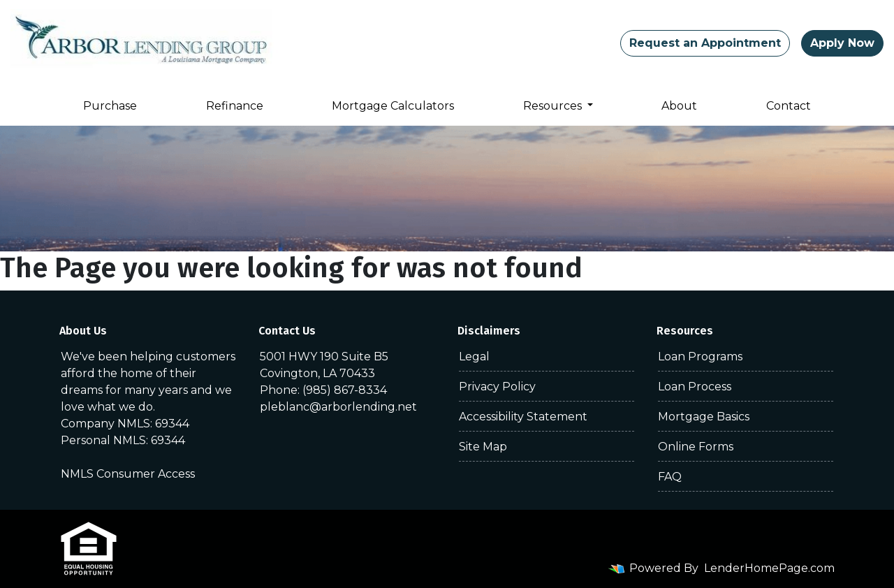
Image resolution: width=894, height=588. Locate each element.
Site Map (483, 447)
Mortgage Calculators (393, 106)
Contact (789, 106)
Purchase (110, 106)
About (679, 106)
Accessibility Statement (523, 417)
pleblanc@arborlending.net (338, 407)
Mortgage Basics (704, 417)
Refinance (235, 106)
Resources (554, 106)
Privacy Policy (497, 387)
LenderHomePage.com (769, 568)
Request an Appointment (705, 43)
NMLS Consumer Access (128, 474)
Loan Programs (700, 357)
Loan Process (695, 387)
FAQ (670, 477)
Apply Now (842, 43)
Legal (474, 357)
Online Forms (696, 447)
